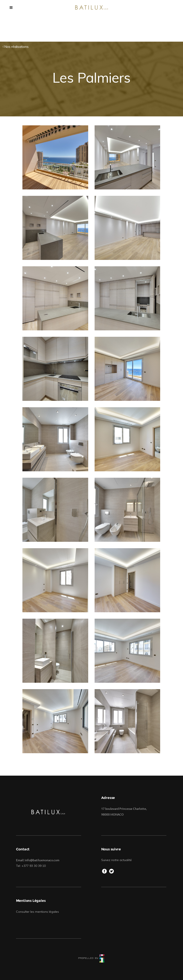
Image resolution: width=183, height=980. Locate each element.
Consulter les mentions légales (37, 912)
